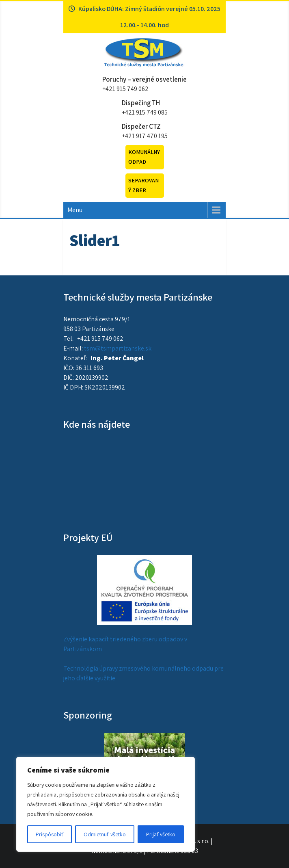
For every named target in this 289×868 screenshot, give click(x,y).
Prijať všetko (161, 834)
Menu (75, 210)
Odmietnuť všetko (105, 834)
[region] (106, 804)
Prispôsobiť (50, 834)
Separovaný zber (143, 185)
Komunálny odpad (144, 157)
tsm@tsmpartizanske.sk (118, 348)
